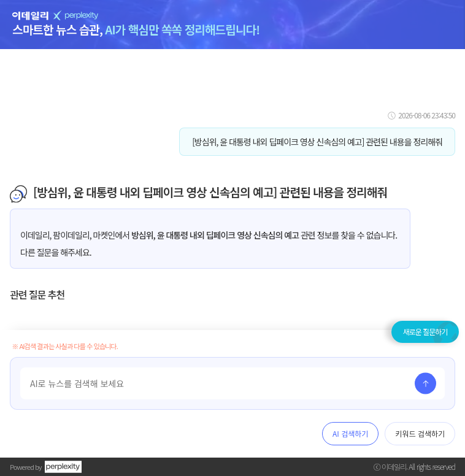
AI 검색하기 (350, 433)
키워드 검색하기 (420, 433)
